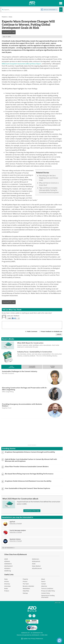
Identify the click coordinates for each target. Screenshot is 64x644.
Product (7, 591)
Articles (7, 581)
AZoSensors (36, 559)
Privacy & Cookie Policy (48, 591)
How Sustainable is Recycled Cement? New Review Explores (27, 488)
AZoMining (8, 571)
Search (43, 581)
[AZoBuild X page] (34, 616)
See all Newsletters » (9, 548)
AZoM (6, 559)
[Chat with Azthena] (59, 640)
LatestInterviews (11, 367)
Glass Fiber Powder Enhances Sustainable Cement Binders (27, 467)
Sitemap (25, 593)
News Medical (36, 566)
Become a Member (28, 586)
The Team (26, 584)
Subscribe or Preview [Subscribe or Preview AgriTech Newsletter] (16, 523)
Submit (59, 334)
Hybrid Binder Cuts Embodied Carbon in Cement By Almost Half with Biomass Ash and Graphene (31, 460)
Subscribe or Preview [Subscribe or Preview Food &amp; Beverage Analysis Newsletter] (16, 532)
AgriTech (12, 522)
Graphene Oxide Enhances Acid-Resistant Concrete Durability (28, 481)
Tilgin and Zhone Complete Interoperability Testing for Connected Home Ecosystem (49, 190)
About (43, 579)
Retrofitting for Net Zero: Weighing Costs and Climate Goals (49, 178)
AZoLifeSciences (37, 568)
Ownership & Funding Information (48, 596)
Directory (7, 584)
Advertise (44, 586)
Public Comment (32, 331)
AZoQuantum (36, 561)
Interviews (7, 586)
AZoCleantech (8, 566)
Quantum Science (15, 539)
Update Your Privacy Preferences (32, 639)
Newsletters (26, 588)
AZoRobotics (8, 564)
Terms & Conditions (47, 588)
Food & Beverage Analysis (18, 530)
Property (25, 579)
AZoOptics (7, 568)
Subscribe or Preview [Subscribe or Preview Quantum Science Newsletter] (16, 541)
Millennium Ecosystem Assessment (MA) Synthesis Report (21, 64)
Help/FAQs (26, 591)
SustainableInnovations (32, 367)
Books (6, 588)
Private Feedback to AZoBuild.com (51, 331)
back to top (58, 602)
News (11, 17)
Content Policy (46, 593)
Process (25, 581)
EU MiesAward (53, 367)
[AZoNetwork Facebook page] (30, 616)
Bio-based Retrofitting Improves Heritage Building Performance (29, 474)
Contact (44, 584)
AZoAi (34, 564)
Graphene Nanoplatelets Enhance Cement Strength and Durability (30, 452)
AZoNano (7, 561)
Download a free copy (32, 511)
